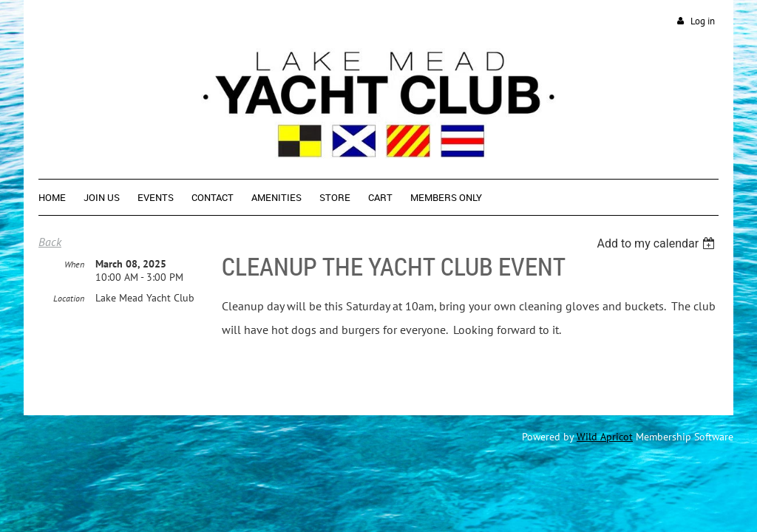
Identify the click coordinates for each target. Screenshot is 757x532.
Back (50, 242)
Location (69, 299)
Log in (703, 21)
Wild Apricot (605, 437)
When (74, 265)
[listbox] (658, 243)
